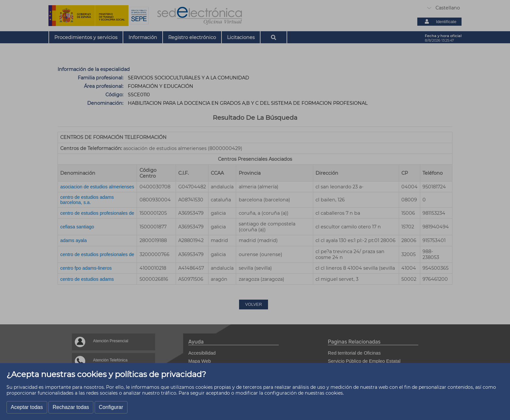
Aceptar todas (27, 407)
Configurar (111, 407)
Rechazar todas (71, 407)
